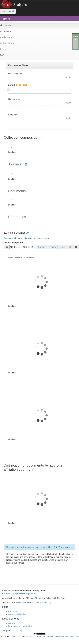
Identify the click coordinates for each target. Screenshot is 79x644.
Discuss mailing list (17, 614)
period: (12, 85)
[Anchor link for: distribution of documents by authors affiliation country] (32, 469)
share (75, 36)
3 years (42, 247)
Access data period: (14, 243)
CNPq (14, 594)
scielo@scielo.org (43, 602)
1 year (62, 247)
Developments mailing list (20, 626)
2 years (52, 247)
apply (68, 77)
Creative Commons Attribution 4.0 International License (53, 637)
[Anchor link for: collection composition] (41, 137)
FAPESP (6, 594)
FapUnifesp (31, 594)
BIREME (21, 594)
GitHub (11, 623)
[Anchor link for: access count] (27, 233)
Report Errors (14, 611)
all (70, 247)
